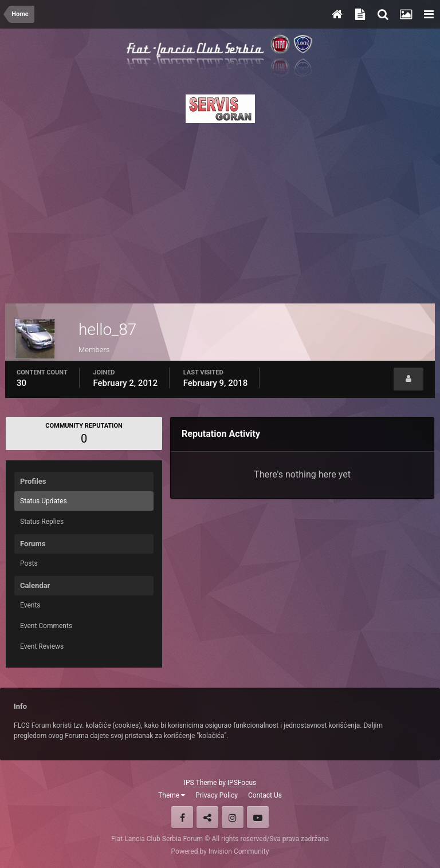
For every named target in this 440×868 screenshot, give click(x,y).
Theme (172, 795)
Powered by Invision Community (220, 851)
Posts (29, 563)
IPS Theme (201, 783)
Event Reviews (42, 646)
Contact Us (265, 795)
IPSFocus (242, 783)
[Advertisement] (220, 210)
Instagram (233, 817)
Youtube (258, 817)
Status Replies (42, 522)
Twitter (207, 817)
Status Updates (44, 501)
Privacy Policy (217, 795)
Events (30, 605)
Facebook (182, 817)
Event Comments (46, 626)
